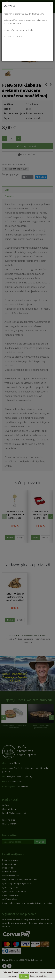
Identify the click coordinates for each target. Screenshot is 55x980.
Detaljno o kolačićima (39, 976)
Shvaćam (24, 976)
